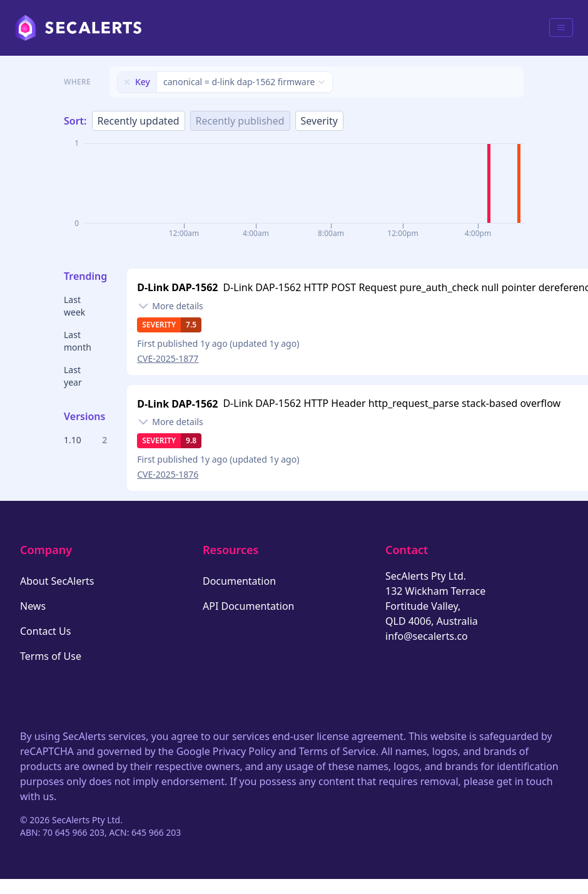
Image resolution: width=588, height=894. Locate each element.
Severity (319, 121)
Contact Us (45, 631)
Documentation (239, 581)
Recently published (240, 121)
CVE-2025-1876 (168, 474)
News (33, 606)
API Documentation (249, 606)
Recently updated (139, 121)
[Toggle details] (170, 306)
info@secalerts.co (427, 636)
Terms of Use (51, 656)
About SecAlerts (57, 581)
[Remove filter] (127, 82)
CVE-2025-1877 (168, 358)
